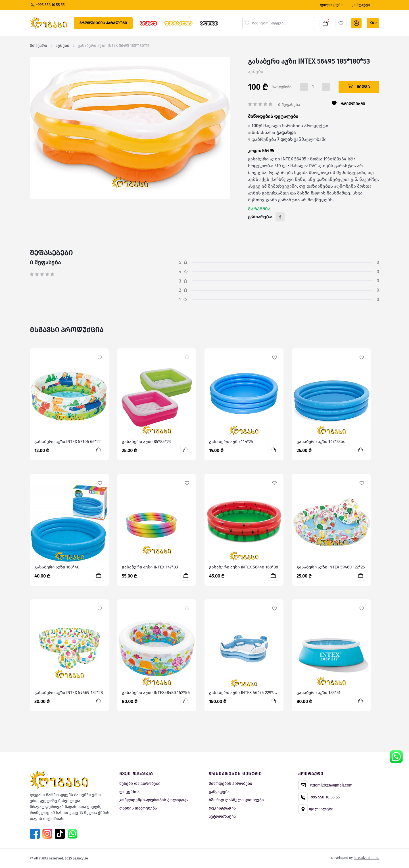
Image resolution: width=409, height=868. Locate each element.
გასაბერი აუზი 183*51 (319, 693)
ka (372, 23)
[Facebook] (280, 217)
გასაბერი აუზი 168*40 (57, 567)
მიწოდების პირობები (230, 784)
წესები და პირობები (140, 784)
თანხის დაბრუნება (138, 808)
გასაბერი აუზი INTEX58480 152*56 (156, 693)
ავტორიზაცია (222, 816)
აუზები (62, 46)
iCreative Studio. (366, 858)
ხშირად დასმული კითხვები (236, 800)
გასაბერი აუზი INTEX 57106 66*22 (67, 442)
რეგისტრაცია (222, 808)
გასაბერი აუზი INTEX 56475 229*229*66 (248, 693)
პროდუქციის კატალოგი (103, 23)
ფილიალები (316, 809)
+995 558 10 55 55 (47, 5)
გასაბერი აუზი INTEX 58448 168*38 (244, 567)
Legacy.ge (80, 858)
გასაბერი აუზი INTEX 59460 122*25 (331, 567)
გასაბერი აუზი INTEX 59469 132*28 (69, 693)
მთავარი (38, 46)
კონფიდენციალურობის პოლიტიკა (154, 800)
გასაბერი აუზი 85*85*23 (146, 442)
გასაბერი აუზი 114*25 (231, 442)
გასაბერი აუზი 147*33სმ (321, 442)
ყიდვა (359, 87)
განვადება (219, 792)
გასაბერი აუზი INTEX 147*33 (150, 567)
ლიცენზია (129, 792)
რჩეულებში (349, 104)
